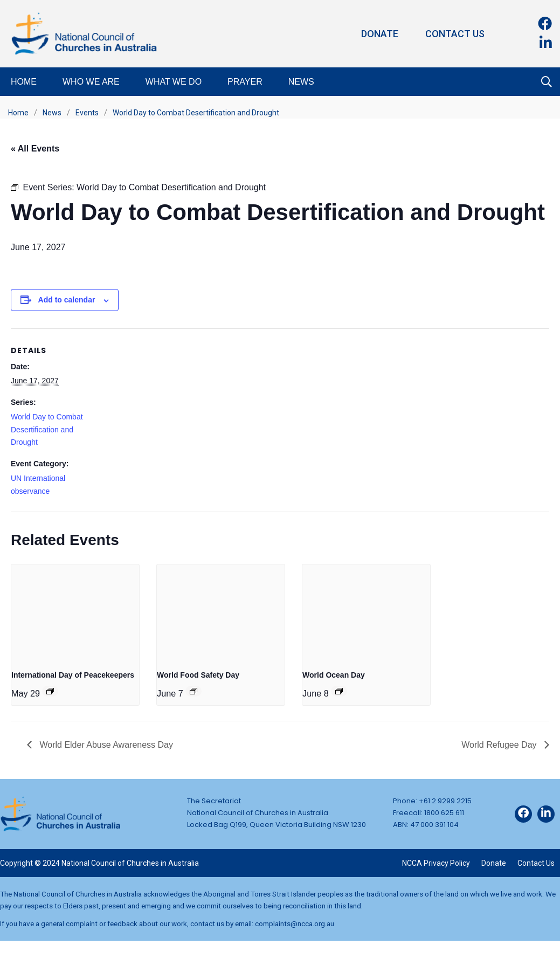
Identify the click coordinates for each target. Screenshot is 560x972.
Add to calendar (67, 300)
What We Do (174, 82)
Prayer (245, 82)
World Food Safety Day (198, 675)
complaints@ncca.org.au (295, 923)
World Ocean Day (334, 675)
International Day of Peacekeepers (73, 675)
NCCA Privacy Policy (436, 863)
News (301, 82)
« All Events (35, 149)
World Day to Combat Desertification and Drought (47, 430)
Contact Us (455, 34)
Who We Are (91, 82)
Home (24, 82)
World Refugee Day (500, 745)
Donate (380, 34)
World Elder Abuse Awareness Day (105, 745)
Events (87, 113)
